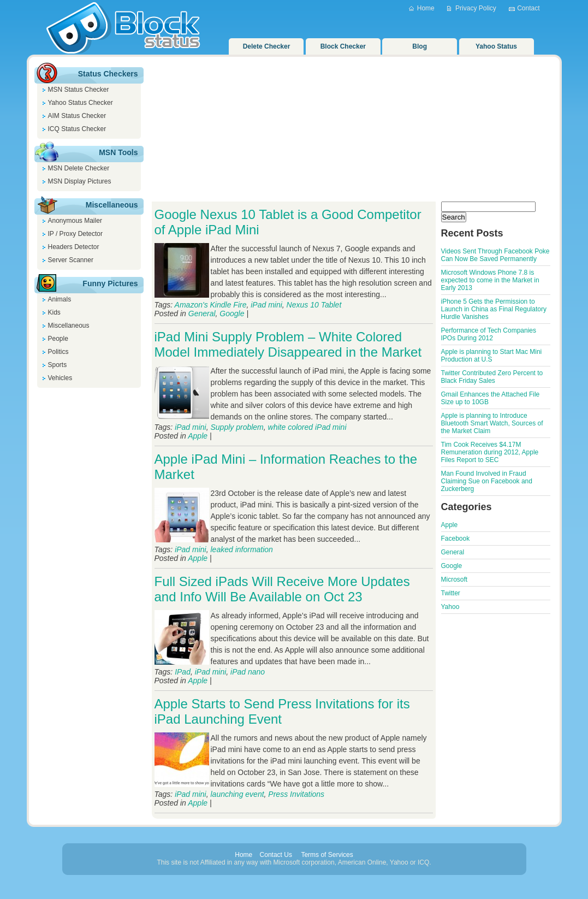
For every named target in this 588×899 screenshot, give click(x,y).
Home (426, 8)
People (58, 339)
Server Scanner (71, 260)
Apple (198, 436)
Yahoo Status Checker (81, 103)
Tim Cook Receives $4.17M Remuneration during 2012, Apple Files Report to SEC (490, 452)
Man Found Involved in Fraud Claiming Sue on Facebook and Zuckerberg (487, 481)
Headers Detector (74, 247)
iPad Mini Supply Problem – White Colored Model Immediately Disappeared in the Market (288, 344)
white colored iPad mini (307, 427)
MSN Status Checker (79, 90)
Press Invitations (296, 794)
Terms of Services (327, 855)
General (202, 314)
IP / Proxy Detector (75, 234)
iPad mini (266, 305)
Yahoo (450, 607)
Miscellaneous (69, 326)
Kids (54, 312)
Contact (528, 8)
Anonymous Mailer (75, 221)
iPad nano (248, 672)
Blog (420, 46)
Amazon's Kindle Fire (211, 305)
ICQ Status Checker (77, 129)
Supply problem (237, 427)
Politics (58, 352)
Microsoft (455, 579)
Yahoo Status (496, 46)
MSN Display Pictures (80, 181)
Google (232, 314)
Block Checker (343, 46)
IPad (183, 672)
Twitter (451, 593)
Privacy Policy (476, 8)
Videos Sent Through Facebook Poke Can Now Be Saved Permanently (495, 255)
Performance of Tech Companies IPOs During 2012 (489, 334)
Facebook (456, 539)
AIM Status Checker (77, 116)
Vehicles (60, 378)
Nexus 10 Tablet (314, 305)
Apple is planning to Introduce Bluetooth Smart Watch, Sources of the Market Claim (492, 423)
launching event (237, 794)
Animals (60, 299)
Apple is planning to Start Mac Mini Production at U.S (492, 356)
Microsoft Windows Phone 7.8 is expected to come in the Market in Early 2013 (490, 280)
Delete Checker (267, 46)
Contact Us (276, 855)
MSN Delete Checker (79, 168)
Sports (58, 365)
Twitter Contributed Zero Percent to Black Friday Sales (492, 377)
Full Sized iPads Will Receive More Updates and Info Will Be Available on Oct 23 (282, 589)
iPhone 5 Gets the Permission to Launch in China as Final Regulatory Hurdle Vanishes (494, 309)
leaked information (242, 549)
